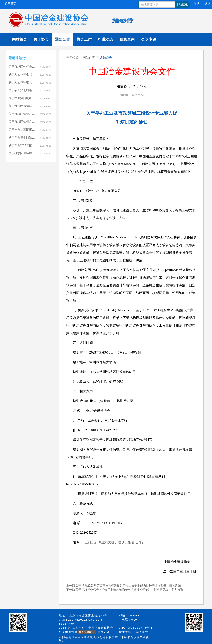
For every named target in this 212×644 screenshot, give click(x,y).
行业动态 (106, 39)
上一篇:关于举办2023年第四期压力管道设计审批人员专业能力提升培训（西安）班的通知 (123, 586)
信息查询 (127, 39)
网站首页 (19, 39)
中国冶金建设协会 (101, 628)
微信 (207, 4)
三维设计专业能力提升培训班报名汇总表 (115, 542)
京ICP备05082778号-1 (136, 628)
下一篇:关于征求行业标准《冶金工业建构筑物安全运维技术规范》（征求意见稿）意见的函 (125, 590)
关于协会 (41, 39)
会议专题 (149, 39)
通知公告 (63, 39)
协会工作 (84, 39)
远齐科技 (142, 632)
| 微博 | (196, 4)
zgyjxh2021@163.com (85, 620)
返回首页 (11, 4)
